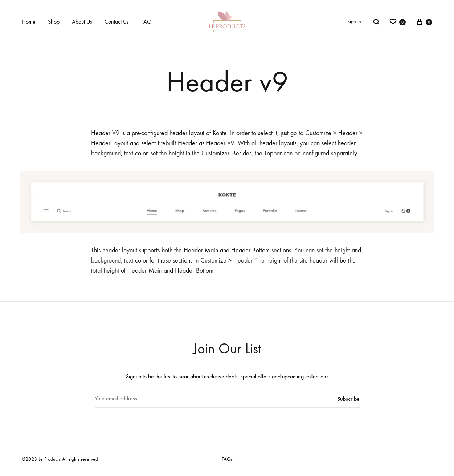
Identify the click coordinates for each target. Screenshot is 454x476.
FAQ (146, 22)
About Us (82, 22)
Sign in (354, 22)
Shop (54, 22)
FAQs (227, 459)
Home (29, 22)
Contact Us (117, 22)
